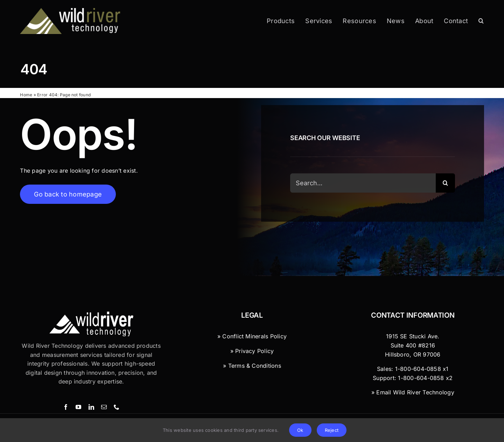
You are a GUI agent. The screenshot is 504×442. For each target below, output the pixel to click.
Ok (300, 430)
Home (26, 95)
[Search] (445, 184)
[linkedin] (91, 407)
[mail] (104, 407)
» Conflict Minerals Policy (252, 336)
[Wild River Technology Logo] (91, 314)
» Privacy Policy (252, 351)
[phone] (117, 407)
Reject (332, 430)
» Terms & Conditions (252, 366)
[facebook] (66, 407)
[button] (481, 21)
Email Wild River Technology (415, 392)
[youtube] (78, 407)
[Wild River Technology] (71, 11)
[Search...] (363, 184)
